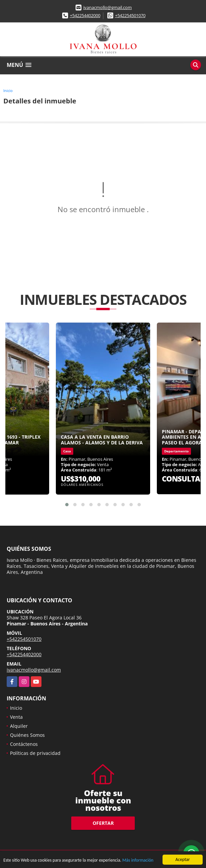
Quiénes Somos (27, 735)
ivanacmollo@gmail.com (108, 7)
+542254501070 (130, 15)
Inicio (8, 91)
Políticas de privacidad (35, 753)
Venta (16, 717)
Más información (138, 861)
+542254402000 (85, 15)
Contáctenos (24, 744)
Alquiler (19, 726)
